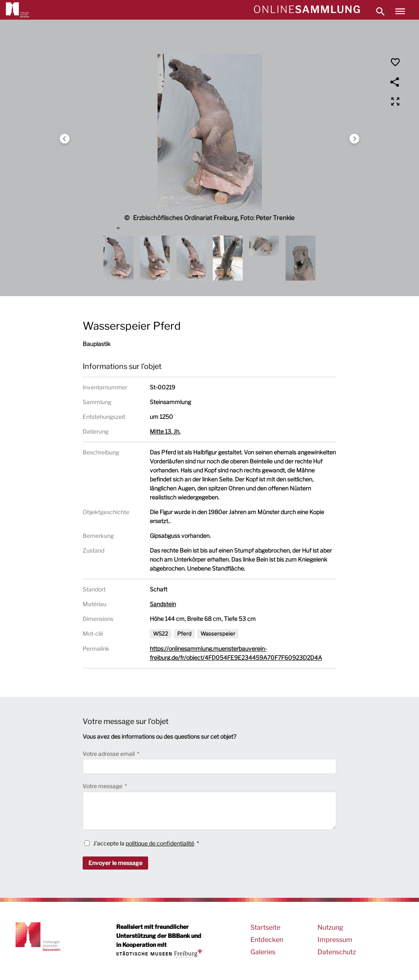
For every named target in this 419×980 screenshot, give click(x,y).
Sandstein (163, 604)
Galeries (263, 952)
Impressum (335, 940)
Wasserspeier (218, 634)
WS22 (161, 634)
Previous (65, 139)
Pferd (184, 634)
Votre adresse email (109, 754)
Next (354, 139)
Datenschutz (337, 952)
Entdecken (267, 940)
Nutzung (330, 927)
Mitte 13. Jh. (165, 431)
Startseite (265, 927)
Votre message (103, 786)
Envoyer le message (115, 863)
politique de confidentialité (160, 843)
